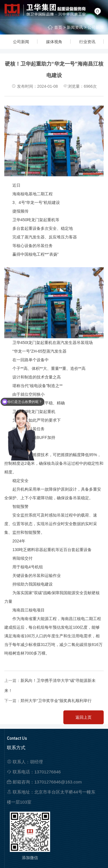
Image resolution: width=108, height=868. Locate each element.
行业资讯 (87, 42)
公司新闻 (96, 27)
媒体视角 (54, 42)
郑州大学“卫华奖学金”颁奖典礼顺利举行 (56, 701)
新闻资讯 (75, 27)
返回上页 (84, 717)
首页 (58, 27)
